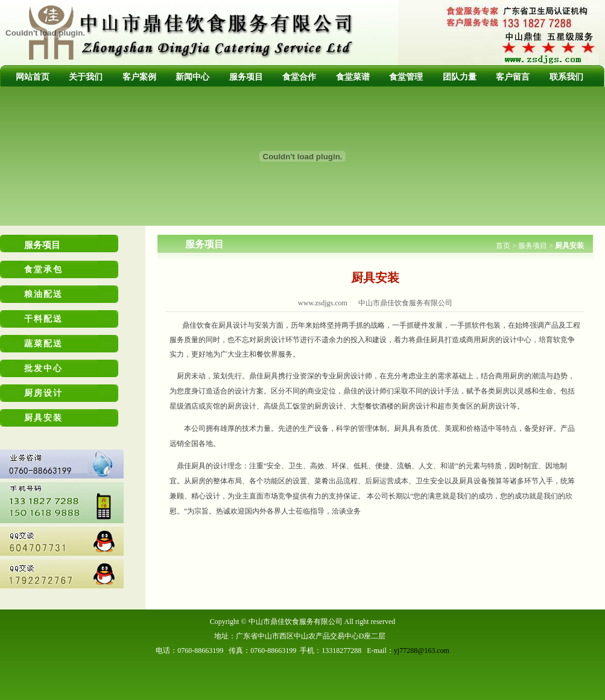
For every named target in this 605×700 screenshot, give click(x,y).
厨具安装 (43, 418)
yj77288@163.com (422, 651)
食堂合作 (299, 77)
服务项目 (246, 77)
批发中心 (43, 368)
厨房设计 (43, 393)
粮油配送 (43, 294)
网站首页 (33, 77)
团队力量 (460, 77)
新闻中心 (192, 77)
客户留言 (513, 77)
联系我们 (566, 77)
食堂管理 (406, 77)
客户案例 (139, 77)
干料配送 (43, 319)
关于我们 (86, 77)
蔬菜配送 (43, 344)
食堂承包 (43, 269)
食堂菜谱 (353, 77)
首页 (503, 246)
